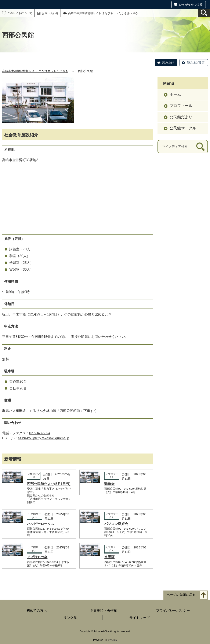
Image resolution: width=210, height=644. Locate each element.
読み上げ (168, 63)
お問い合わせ (50, 13)
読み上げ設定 (196, 63)
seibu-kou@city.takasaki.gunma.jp (44, 438)
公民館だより (181, 117)
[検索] (200, 147)
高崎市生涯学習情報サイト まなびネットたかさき (35, 71)
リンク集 (70, 618)
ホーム (175, 95)
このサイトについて (20, 13)
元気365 (112, 640)
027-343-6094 (40, 433)
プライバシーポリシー (173, 610)
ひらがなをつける (191, 4)
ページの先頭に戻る (181, 595)
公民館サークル (183, 128)
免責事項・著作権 (104, 610)
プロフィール (181, 106)
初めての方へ (37, 610)
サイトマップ (140, 618)
